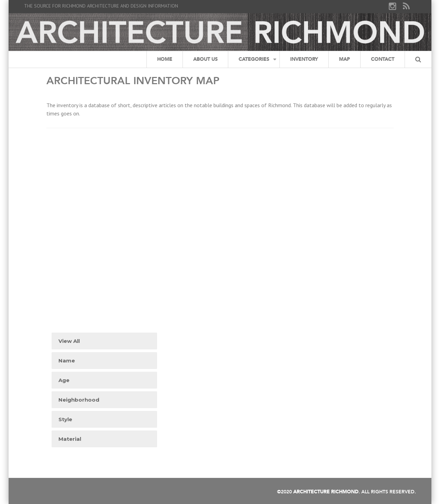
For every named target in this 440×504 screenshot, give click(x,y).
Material (70, 439)
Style (65, 419)
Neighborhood (79, 400)
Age (64, 380)
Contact (383, 59)
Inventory (304, 59)
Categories (254, 59)
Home (165, 59)
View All (69, 341)
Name (67, 361)
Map (344, 59)
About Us (205, 59)
